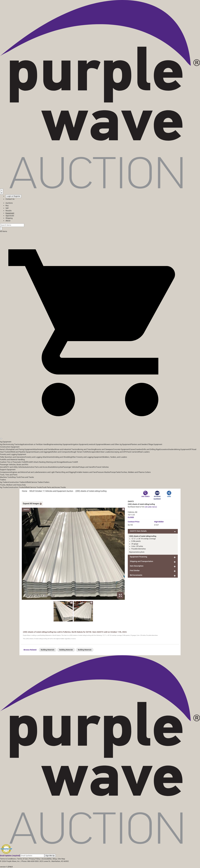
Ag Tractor (16, 444)
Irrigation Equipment (79, 444)
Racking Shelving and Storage (51, 462)
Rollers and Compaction (62, 452)
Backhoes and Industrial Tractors (65, 449)
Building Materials (48, 650)
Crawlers (139, 449)
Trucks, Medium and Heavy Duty (13, 485)
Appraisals (10, 216)
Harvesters (55, 444)
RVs (94, 467)
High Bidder (159, 522)
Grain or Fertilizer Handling (40, 444)
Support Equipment (8, 470)
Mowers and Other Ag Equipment (117, 444)
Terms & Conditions (8, 859)
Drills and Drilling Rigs (151, 449)
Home (25, 491)
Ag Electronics (6, 444)
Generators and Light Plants (49, 472)
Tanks (118, 472)
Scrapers (93, 452)
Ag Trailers (4, 482)
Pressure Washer (103, 472)
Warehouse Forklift (70, 462)
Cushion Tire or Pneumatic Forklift (14, 462)
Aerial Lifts (4, 449)
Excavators (164, 449)
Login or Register (13, 196)
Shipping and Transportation (141, 561)
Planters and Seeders (139, 444)
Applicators (24, 444)
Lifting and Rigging (68, 472)
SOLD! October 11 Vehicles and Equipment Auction (51, 491)
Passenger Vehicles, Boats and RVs (14, 465)
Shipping (9, 218)
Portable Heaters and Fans (86, 472)
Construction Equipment (10, 447)
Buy (7, 205)
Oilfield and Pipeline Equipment (22, 452)
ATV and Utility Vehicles (15, 467)
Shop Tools (16, 477)
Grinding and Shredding (62, 457)
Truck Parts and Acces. (51, 487)
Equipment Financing (138, 557)
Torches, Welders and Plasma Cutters (136, 472)
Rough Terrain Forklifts (80, 452)
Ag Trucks (4, 487)
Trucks (63, 487)
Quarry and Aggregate (43, 452)
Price (134, 522)
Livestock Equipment (96, 444)
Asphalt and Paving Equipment (21, 449)
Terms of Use (22, 859)
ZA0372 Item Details (138, 531)
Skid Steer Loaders (104, 452)
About (8, 221)
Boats (51, 467)
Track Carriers (132, 452)
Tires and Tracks (27, 477)
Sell (7, 208)
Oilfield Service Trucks (33, 487)
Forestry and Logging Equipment (13, 454)
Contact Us (10, 199)
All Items (4, 231)
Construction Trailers (17, 482)
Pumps (113, 472)
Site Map (61, 859)
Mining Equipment (182, 449)
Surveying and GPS (119, 452)
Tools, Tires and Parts (9, 475)
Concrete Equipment (121, 449)
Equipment (10, 213)
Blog (55, 859)
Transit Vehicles (102, 467)
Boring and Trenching (86, 449)
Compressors (5, 472)
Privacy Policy (35, 859)
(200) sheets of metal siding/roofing (91, 491)
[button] (100, 432)
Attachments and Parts (42, 449)
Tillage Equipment (155, 444)
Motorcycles (58, 467)
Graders (171, 449)
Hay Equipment (65, 444)
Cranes (132, 449)
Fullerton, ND (133, 512)
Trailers (3, 480)
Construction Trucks (16, 487)
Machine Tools (6, 477)
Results (9, 211)
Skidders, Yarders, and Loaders (115, 457)
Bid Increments (136, 575)
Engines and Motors (19, 472)
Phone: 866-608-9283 (30, 861)
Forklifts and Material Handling (12, 460)
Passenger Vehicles (70, 467)
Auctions (9, 203)
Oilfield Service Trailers (34, 482)
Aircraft (3, 467)
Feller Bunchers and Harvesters (12, 457)
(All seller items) (151, 507)
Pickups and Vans (86, 467)
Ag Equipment (6, 442)
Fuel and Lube (32, 472)
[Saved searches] (2, 191)
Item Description (137, 566)
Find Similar (135, 570)
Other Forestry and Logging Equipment (87, 457)
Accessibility (47, 859)
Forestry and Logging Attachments (39, 457)
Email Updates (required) (10, 856)
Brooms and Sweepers (104, 449)
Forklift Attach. (33, 462)
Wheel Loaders (144, 452)
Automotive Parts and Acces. (37, 467)
